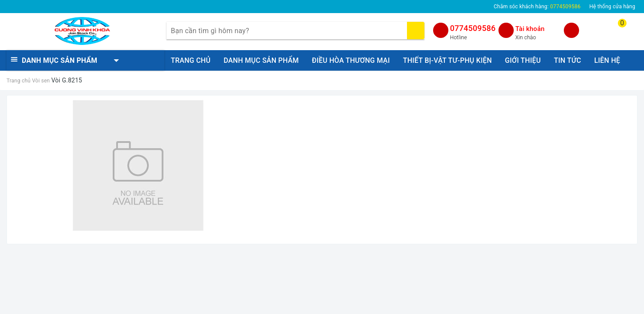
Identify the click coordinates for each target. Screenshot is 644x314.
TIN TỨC (567, 60)
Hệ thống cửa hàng (612, 7)
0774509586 (473, 28)
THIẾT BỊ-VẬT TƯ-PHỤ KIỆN (447, 60)
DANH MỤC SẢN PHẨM (261, 60)
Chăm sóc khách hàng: (537, 7)
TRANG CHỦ (191, 60)
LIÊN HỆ (607, 60)
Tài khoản (530, 29)
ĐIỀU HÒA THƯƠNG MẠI (351, 60)
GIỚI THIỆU (523, 60)
